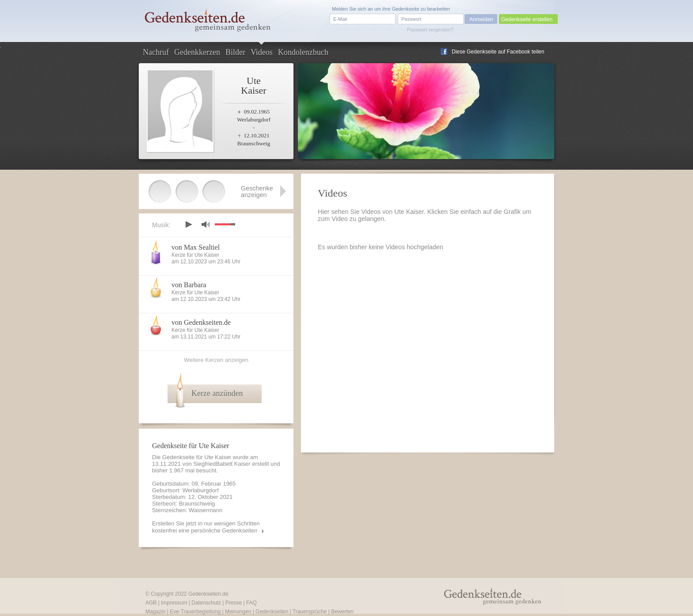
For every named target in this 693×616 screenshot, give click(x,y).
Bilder (235, 52)
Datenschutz (206, 603)
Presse (234, 603)
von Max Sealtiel (196, 247)
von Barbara (189, 285)
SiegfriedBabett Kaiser (222, 464)
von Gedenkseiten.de (201, 322)
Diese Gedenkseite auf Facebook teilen (498, 52)
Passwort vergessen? (430, 30)
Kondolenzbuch (303, 52)
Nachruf (156, 52)
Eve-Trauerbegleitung (195, 612)
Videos (262, 52)
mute (206, 224)
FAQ (251, 603)
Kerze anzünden (217, 393)
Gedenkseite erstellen (527, 19)
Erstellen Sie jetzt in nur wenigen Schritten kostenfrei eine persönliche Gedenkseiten (206, 527)
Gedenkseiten (272, 612)
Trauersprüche (310, 612)
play (188, 224)
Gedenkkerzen (197, 52)
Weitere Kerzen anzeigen (216, 360)
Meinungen (238, 612)
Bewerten (342, 612)
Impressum (174, 603)
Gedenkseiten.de (208, 594)
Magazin (155, 612)
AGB (151, 603)
